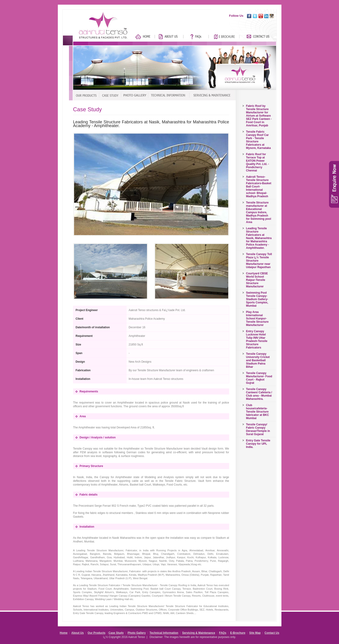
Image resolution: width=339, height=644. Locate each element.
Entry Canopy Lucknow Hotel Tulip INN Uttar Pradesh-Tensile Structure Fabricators (257, 339)
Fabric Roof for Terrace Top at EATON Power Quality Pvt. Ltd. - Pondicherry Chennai (258, 162)
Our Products (96, 633)
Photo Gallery (137, 633)
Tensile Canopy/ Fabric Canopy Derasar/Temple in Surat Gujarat (258, 429)
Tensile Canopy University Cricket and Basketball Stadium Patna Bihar (258, 360)
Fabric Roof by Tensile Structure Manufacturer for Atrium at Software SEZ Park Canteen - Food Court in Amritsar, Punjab (259, 116)
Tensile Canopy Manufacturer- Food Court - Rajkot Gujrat (259, 378)
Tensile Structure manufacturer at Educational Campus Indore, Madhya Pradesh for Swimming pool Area (259, 212)
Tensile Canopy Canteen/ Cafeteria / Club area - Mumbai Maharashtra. (259, 394)
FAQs (223, 633)
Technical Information (164, 633)
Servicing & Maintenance (199, 633)
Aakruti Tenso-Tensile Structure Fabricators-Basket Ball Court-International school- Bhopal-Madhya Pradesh (259, 187)
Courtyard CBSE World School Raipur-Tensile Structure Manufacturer (257, 280)
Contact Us (272, 633)
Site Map (255, 633)
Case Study (116, 633)
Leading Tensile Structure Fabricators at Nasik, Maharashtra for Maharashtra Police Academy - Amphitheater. (259, 238)
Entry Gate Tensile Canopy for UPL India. (258, 444)
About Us (77, 633)
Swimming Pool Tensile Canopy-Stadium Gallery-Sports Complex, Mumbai (257, 299)
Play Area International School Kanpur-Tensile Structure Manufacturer (257, 319)
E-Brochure (238, 633)
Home (64, 633)
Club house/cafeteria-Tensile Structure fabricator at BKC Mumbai (258, 412)
